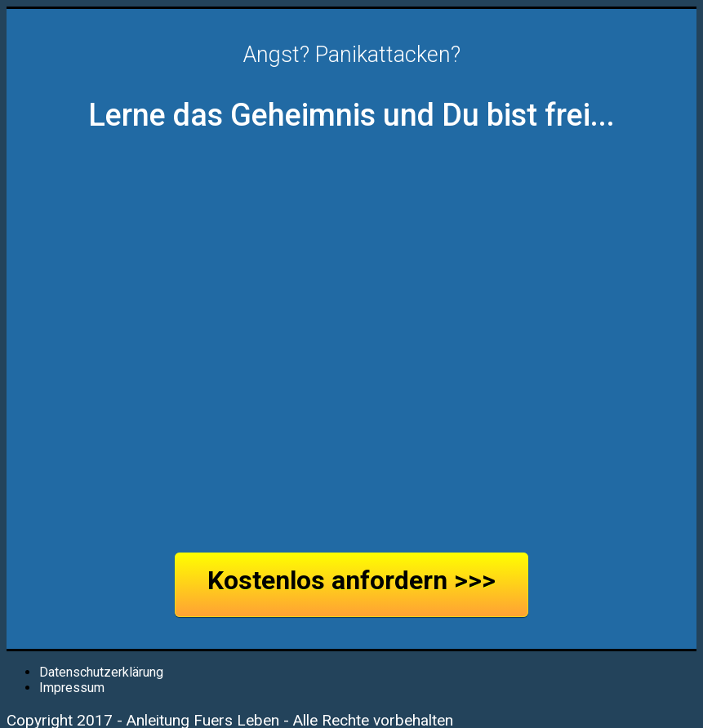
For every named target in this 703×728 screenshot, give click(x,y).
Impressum (72, 688)
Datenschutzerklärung (101, 672)
